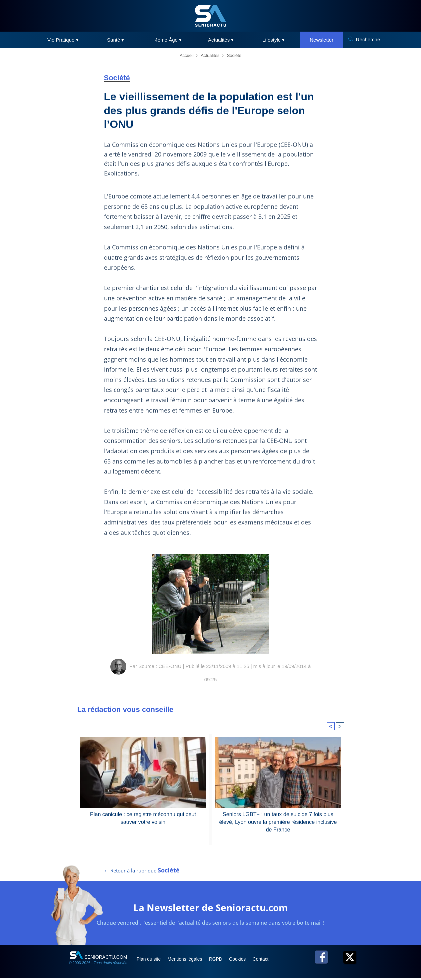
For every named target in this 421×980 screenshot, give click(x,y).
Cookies (243, 960)
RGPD (220, 960)
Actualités (210, 55)
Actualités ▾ (221, 40)
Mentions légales (188, 960)
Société (234, 55)
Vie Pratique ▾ (63, 40)
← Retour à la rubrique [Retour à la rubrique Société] (142, 872)
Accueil (187, 55)
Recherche (368, 39)
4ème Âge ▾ (168, 40)
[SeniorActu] (211, 16)
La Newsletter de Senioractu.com (210, 909)
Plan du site (150, 960)
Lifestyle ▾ (273, 40)
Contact (267, 960)
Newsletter (321, 40)
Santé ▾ (115, 40)
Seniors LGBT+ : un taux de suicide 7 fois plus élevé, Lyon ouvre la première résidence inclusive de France (278, 821)
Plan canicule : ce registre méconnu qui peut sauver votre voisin (143, 818)
